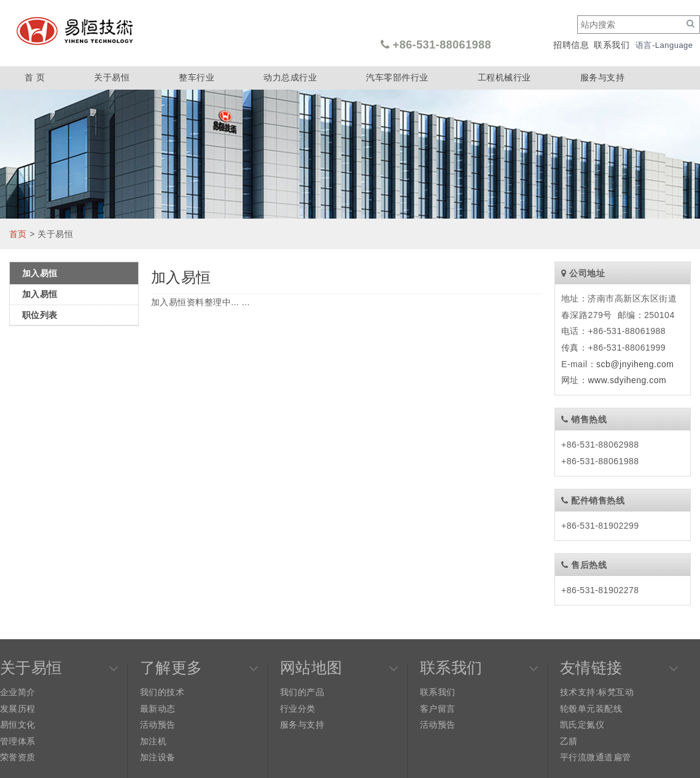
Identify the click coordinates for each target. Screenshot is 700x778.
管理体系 (18, 741)
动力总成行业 (290, 77)
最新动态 (158, 709)
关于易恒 (112, 77)
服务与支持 (602, 77)
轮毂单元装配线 (591, 709)
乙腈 (569, 741)
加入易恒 (40, 294)
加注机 (153, 741)
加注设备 (158, 757)
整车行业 (196, 77)
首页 (18, 234)
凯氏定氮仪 (582, 725)
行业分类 (298, 709)
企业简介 (18, 692)
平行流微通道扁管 (596, 757)
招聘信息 (571, 45)
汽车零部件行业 (397, 77)
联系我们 (612, 45)
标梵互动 (616, 692)
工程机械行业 (504, 77)
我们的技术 (162, 692)
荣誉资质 (18, 757)
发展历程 (18, 709)
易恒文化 (18, 725)
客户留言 (438, 709)
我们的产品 (302, 692)
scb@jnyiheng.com (635, 364)
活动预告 (158, 725)
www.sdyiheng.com (627, 380)
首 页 (35, 77)
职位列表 (40, 315)
